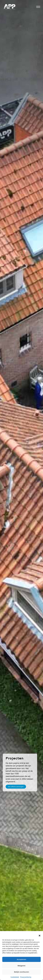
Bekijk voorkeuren (21, 972)
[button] (40, 936)
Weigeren (21, 966)
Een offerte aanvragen (16, 787)
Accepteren (21, 959)
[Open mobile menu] (38, 7)
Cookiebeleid (15, 977)
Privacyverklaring (26, 977)
